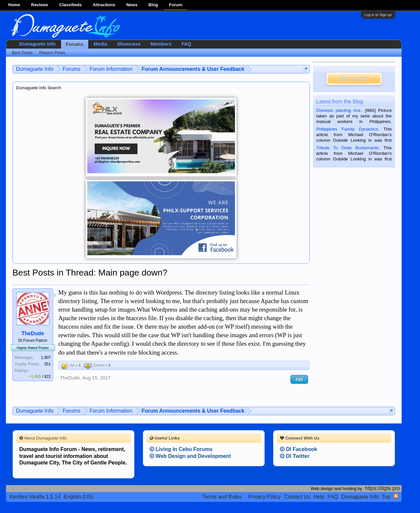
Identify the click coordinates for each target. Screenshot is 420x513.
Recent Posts (52, 53)
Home (14, 5)
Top (386, 497)
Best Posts (22, 53)
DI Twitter (295, 456)
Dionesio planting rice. (339, 110)
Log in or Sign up (378, 15)
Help (319, 497)
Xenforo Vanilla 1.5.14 (35, 497)
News (132, 5)
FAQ (186, 44)
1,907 (46, 358)
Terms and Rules (222, 497)
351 (48, 364)
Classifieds (70, 5)
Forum (176, 5)
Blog (153, 5)
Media (100, 44)
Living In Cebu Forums (181, 449)
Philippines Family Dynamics (347, 129)
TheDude (33, 333)
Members (161, 44)
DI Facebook (299, 449)
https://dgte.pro (382, 488)
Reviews (40, 5)
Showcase (129, 44)
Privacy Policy (265, 497)
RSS (396, 496)
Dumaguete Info (38, 44)
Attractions (104, 5)
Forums (75, 44)
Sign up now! (354, 79)
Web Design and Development (190, 456)
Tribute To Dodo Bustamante (347, 148)
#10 (299, 379)
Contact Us (297, 497)
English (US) (78, 497)
